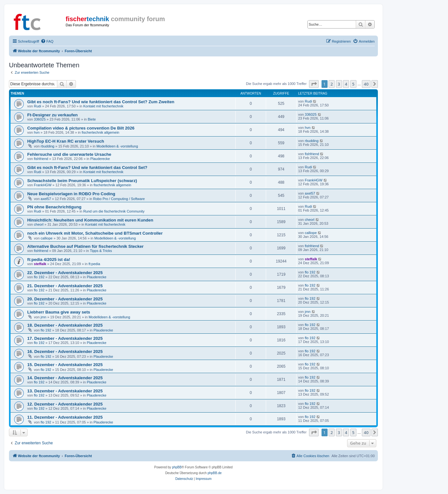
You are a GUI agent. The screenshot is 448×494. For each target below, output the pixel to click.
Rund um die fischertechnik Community (114, 211)
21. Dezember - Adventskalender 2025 (65, 286)
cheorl (39, 224)
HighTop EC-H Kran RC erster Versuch (66, 141)
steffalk (40, 264)
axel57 (46, 199)
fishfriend (41, 159)
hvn (37, 132)
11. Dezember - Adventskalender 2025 (65, 417)
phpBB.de (215, 473)
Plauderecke (100, 159)
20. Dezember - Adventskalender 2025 (65, 299)
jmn (44, 317)
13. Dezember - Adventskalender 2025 (65, 391)
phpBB (177, 467)
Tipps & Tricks (101, 251)
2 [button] (332, 84)
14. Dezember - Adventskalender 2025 (65, 378)
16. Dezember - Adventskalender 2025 (65, 352)
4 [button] (346, 84)
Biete (92, 119)
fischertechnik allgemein (100, 132)
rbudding (48, 146)
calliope (47, 238)
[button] (314, 84)
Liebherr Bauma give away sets (59, 312)
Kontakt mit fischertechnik (103, 106)
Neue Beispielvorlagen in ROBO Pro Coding (71, 194)
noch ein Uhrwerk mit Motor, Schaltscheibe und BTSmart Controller (95, 233)
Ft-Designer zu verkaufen (53, 115)
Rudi (38, 106)
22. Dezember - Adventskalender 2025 (65, 273)
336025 (40, 119)
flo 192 (39, 277)
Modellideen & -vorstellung (117, 146)
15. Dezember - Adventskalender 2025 (65, 365)
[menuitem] (47, 41)
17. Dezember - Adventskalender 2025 (65, 338)
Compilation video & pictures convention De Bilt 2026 (81, 128)
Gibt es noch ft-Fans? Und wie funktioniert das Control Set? (87, 167)
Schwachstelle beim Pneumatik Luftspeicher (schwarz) (82, 181)
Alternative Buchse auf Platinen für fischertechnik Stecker (86, 246)
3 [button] (339, 84)
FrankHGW (43, 185)
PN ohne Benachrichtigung (54, 207)
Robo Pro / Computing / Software (119, 199)
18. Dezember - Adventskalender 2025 (65, 325)
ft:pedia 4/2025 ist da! (49, 260)
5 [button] (353, 84)
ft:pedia (94, 264)
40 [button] (366, 84)
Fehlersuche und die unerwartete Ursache (69, 154)
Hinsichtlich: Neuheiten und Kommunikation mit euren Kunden (90, 220)
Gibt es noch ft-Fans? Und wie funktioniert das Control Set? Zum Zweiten (101, 102)
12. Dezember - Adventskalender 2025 (65, 404)
